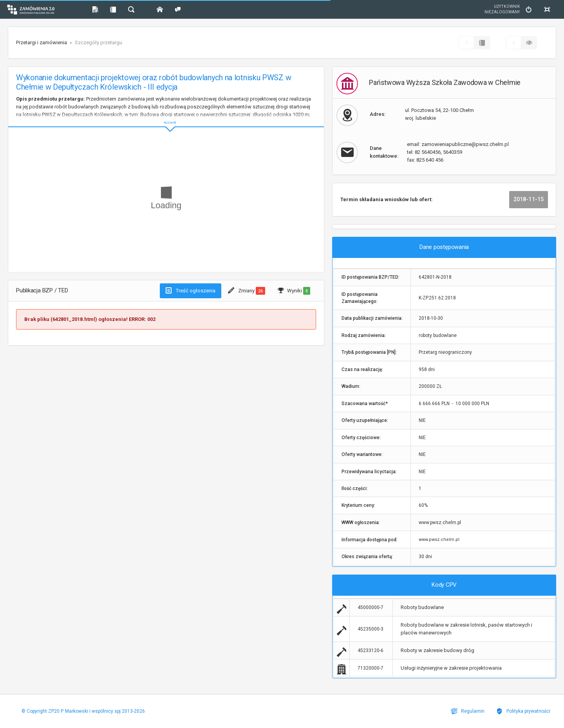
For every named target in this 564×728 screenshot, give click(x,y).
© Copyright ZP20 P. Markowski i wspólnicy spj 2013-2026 (83, 711)
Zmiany (247, 291)
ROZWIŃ (166, 116)
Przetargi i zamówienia (42, 42)
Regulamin (468, 711)
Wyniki (294, 291)
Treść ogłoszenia (191, 290)
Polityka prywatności (523, 711)
